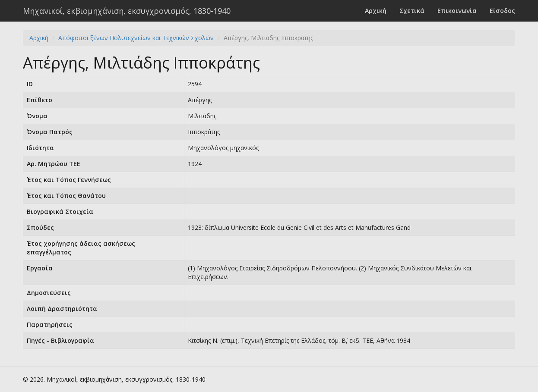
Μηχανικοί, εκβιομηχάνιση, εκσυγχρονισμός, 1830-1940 (127, 11)
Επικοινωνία (457, 11)
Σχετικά (412, 11)
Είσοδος (502, 11)
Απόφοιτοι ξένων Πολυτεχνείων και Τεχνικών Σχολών (136, 38)
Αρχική (376, 11)
